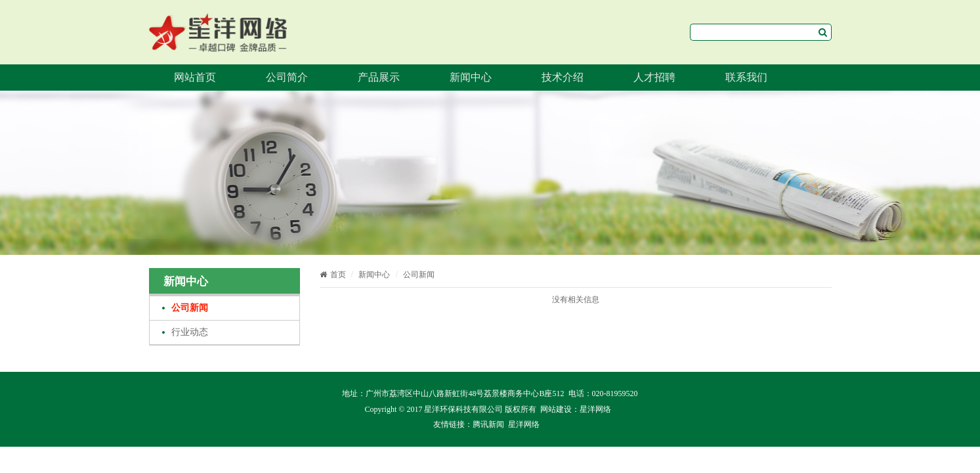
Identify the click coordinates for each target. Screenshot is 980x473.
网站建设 (556, 409)
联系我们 (746, 77)
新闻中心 (471, 77)
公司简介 (287, 77)
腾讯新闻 (488, 424)
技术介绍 (563, 77)
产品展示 (379, 77)
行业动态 (190, 332)
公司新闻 (190, 308)
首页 (333, 275)
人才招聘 (654, 77)
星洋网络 (595, 409)
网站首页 (195, 77)
